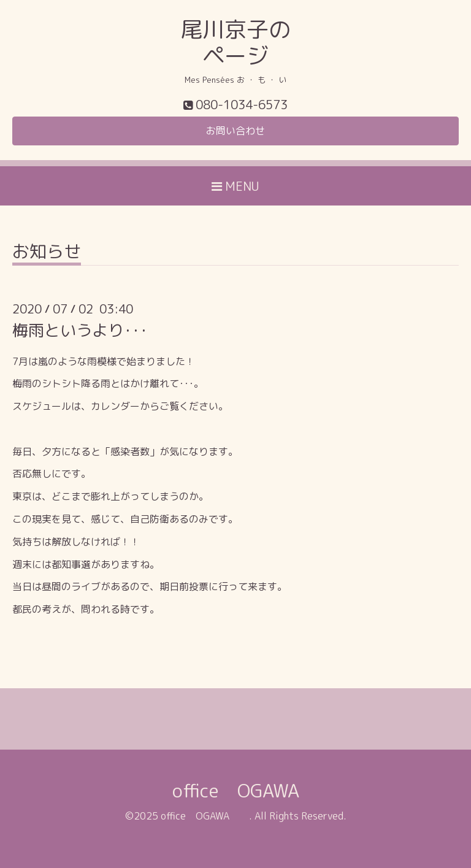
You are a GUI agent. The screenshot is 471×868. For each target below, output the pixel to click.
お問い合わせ (235, 131)
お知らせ (47, 253)
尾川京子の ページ (235, 42)
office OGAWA (254, 791)
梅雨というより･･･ (80, 330)
